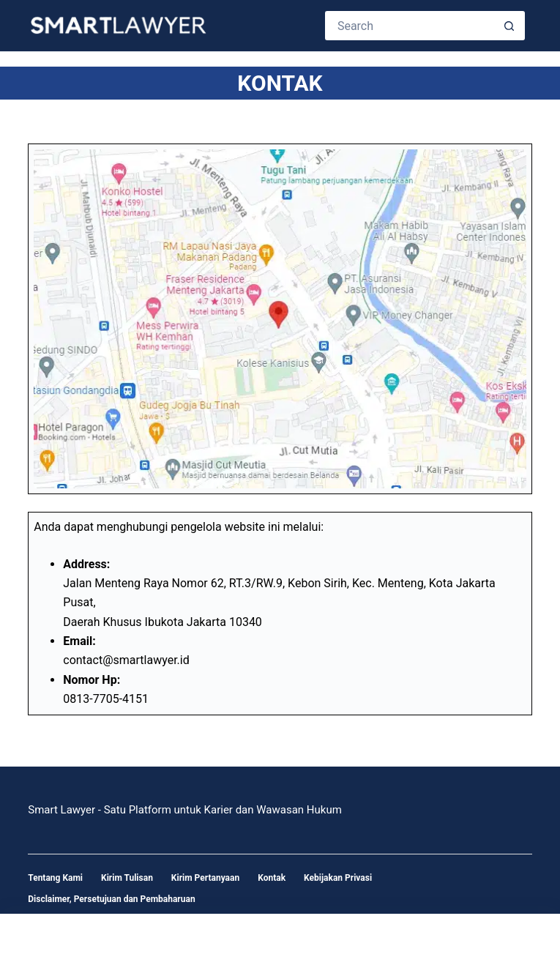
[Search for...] (410, 26)
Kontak (272, 878)
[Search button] (510, 26)
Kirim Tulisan (127, 878)
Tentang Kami (55, 878)
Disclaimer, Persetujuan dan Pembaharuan (111, 899)
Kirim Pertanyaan (205, 878)
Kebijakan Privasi (338, 878)
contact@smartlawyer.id (126, 660)
